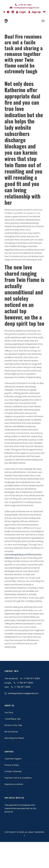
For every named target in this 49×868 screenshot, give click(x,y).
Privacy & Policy (12, 765)
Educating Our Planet (14, 738)
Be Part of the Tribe (13, 725)
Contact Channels (13, 771)
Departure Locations (14, 784)
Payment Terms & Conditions (18, 778)
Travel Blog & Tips (13, 719)
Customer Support (13, 759)
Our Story (9, 713)
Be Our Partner (11, 732)
